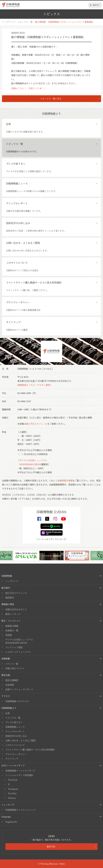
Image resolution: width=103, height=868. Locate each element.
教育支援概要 (12, 680)
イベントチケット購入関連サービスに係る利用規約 (30, 750)
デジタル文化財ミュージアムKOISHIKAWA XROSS (19, 641)
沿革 (8, 713)
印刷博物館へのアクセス (17, 701)
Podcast (12, 798)
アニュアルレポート (15, 731)
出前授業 (10, 685)
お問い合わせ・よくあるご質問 (20, 741)
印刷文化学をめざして (16, 610)
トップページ (8, 22)
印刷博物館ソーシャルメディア (20, 771)
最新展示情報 (66, 481)
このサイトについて (15, 745)
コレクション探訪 (14, 647)
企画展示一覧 (12, 631)
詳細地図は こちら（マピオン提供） (35, 385)
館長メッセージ (13, 614)
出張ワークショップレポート (19, 689)
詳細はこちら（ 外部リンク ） (29, 88)
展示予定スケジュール (37, 424)
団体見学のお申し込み (16, 736)
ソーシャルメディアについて (52, 539)
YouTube (12, 793)
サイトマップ (12, 759)
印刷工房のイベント (15, 668)
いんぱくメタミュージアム (18, 652)
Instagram (13, 789)
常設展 (9, 635)
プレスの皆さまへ (14, 722)
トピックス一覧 (25, 22)
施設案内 (10, 598)
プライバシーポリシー (16, 754)
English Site (11, 822)
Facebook (13, 780)
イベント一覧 (12, 664)
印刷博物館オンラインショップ (20, 810)
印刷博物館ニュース (15, 727)
